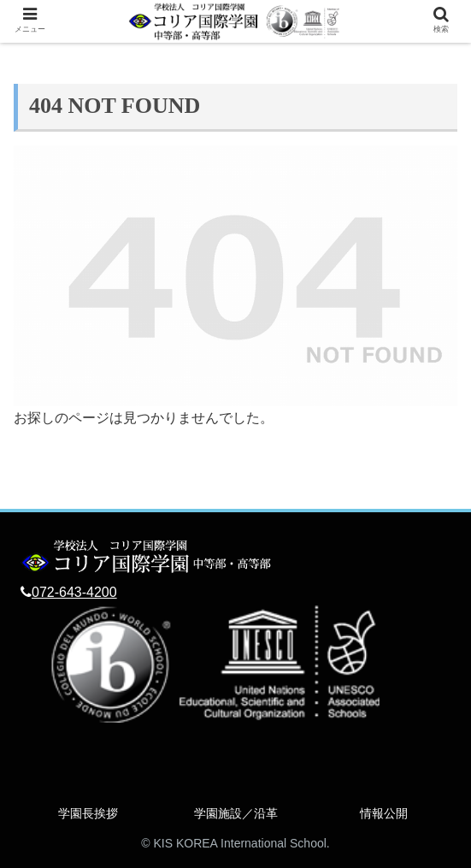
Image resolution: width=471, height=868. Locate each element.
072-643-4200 (74, 592)
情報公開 (384, 813)
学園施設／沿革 (236, 813)
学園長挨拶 (88, 813)
